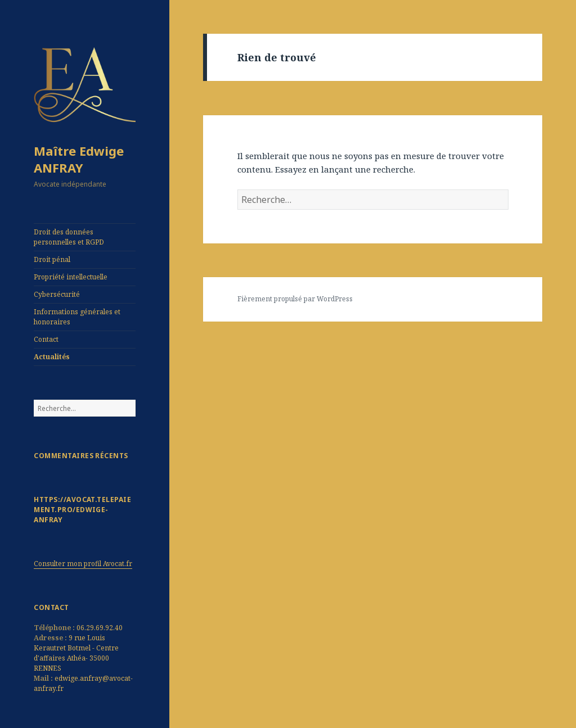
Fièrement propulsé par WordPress (295, 299)
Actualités (52, 357)
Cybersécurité (57, 294)
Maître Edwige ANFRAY (79, 159)
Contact (46, 339)
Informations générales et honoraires (77, 317)
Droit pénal (52, 259)
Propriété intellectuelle (71, 277)
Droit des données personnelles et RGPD (69, 237)
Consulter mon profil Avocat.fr (83, 564)
